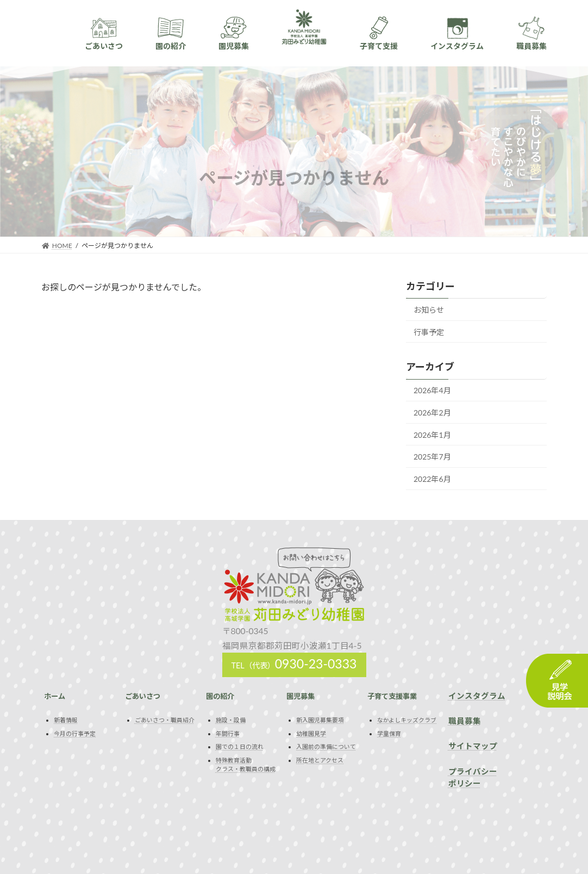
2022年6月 (432, 479)
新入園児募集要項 (320, 720)
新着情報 (66, 720)
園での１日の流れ (240, 747)
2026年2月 (432, 413)
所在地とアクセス (320, 760)
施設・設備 (231, 720)
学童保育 (389, 733)
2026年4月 (432, 390)
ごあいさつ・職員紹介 (165, 720)
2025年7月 (432, 457)
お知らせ (429, 310)
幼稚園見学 (311, 733)
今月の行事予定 (75, 733)
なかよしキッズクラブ (407, 720)
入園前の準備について (326, 747)
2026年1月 (432, 434)
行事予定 (429, 331)
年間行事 (228, 733)
